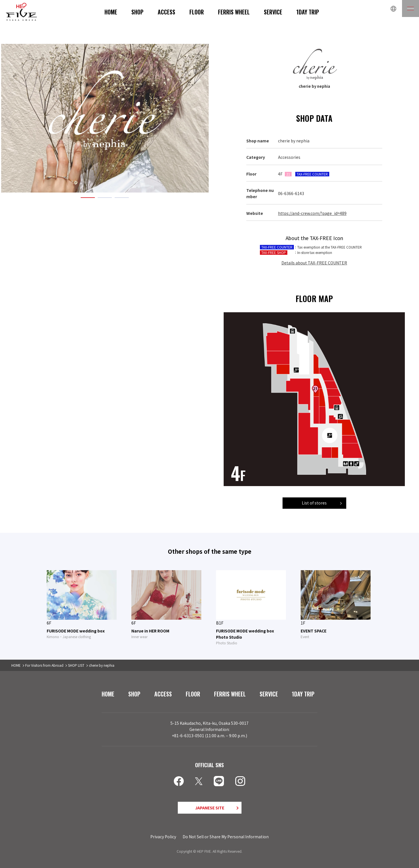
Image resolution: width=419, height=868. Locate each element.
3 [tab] (122, 198)
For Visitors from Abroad (44, 665)
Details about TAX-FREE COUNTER (314, 263)
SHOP (137, 12)
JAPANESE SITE (210, 808)
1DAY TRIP (308, 12)
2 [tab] (105, 198)
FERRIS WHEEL (234, 12)
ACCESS (166, 12)
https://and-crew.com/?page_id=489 (312, 213)
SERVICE (273, 12)
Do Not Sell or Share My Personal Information (226, 837)
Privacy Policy (163, 837)
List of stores (314, 503)
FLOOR (197, 12)
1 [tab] (88, 198)
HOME (111, 12)
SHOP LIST (76, 665)
